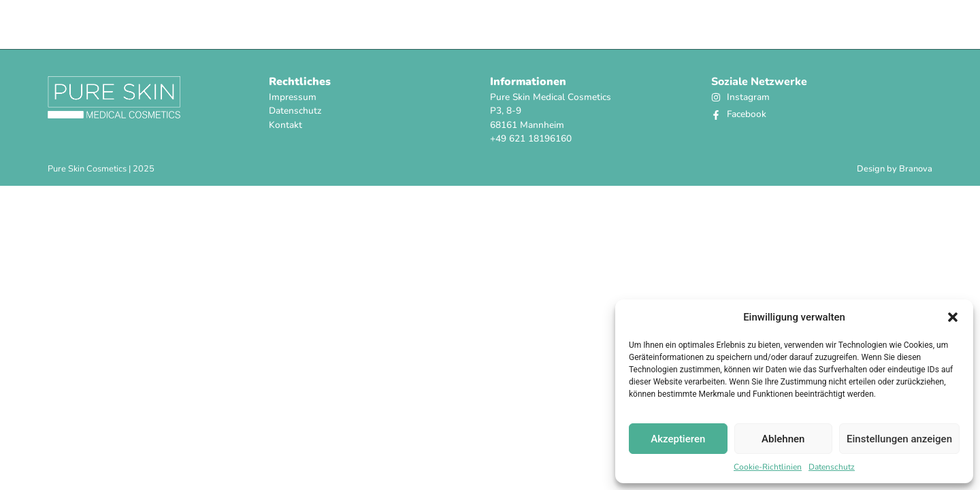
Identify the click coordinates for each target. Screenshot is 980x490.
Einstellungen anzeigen (899, 439)
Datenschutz (832, 467)
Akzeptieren (678, 439)
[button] (953, 317)
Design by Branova (895, 169)
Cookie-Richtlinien (768, 467)
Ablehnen (783, 439)
